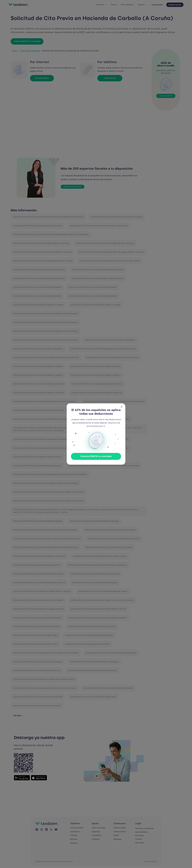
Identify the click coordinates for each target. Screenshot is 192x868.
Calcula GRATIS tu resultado (96, 456)
